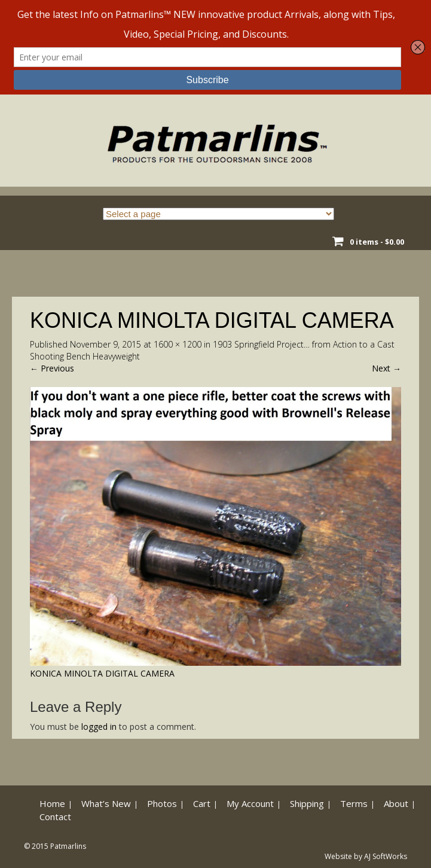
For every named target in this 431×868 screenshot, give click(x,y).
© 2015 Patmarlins (55, 846)
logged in (99, 727)
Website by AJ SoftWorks (366, 856)
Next (386, 368)
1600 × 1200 (178, 344)
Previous (52, 368)
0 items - (377, 242)
